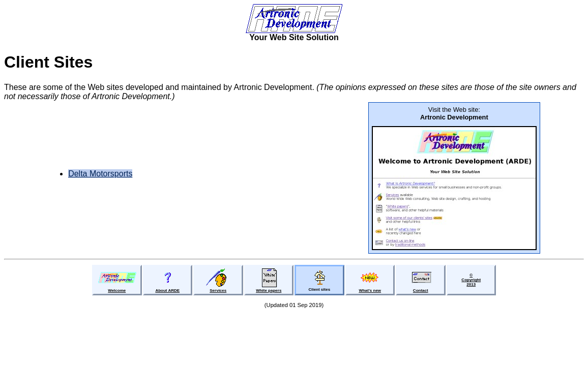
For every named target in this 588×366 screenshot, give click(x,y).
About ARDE (167, 291)
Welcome (117, 291)
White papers (269, 291)
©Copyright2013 (471, 280)
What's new (370, 291)
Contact (421, 291)
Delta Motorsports (100, 174)
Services (218, 291)
